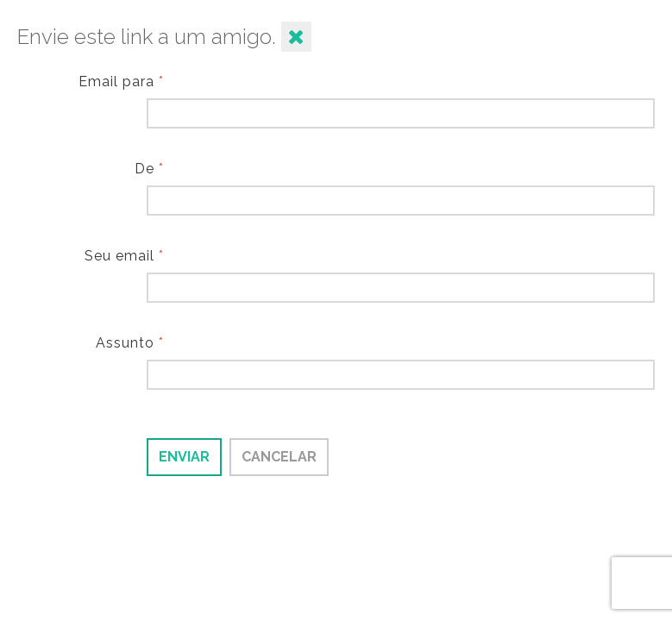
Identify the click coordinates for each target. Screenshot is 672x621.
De (149, 169)
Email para (121, 82)
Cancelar (279, 457)
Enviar (184, 457)
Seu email (124, 256)
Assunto (130, 343)
